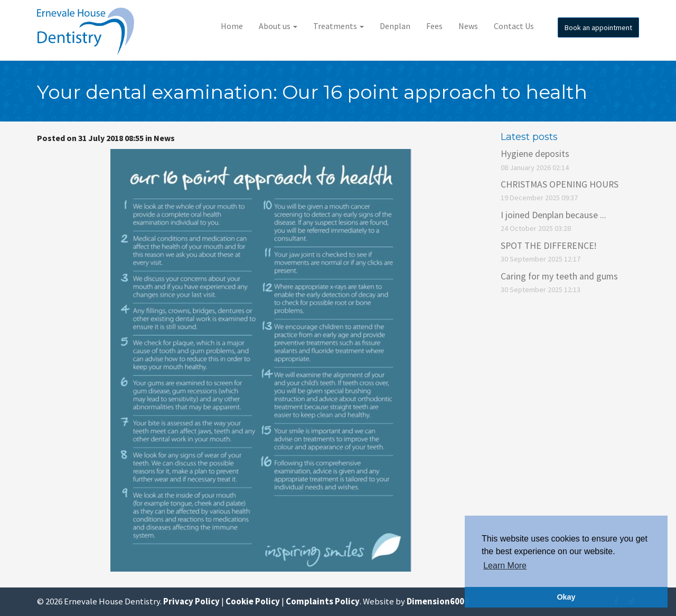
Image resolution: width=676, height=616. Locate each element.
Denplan (395, 26)
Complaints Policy (323, 601)
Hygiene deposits (535, 154)
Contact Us (514, 26)
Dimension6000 (438, 601)
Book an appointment (598, 27)
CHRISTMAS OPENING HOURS (560, 184)
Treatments (339, 26)
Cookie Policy (253, 601)
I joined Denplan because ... (553, 215)
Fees (434, 26)
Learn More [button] (505, 566)
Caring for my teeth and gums (559, 276)
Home (232, 26)
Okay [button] (566, 597)
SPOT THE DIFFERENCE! (548, 246)
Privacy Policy (191, 601)
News (468, 26)
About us (278, 26)
